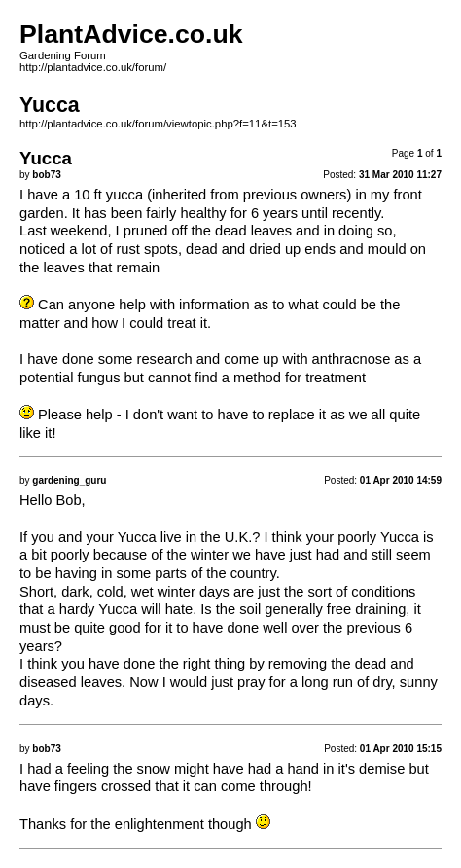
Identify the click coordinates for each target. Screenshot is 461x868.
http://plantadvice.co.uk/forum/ (93, 67)
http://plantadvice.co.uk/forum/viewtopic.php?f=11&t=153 (158, 124)
